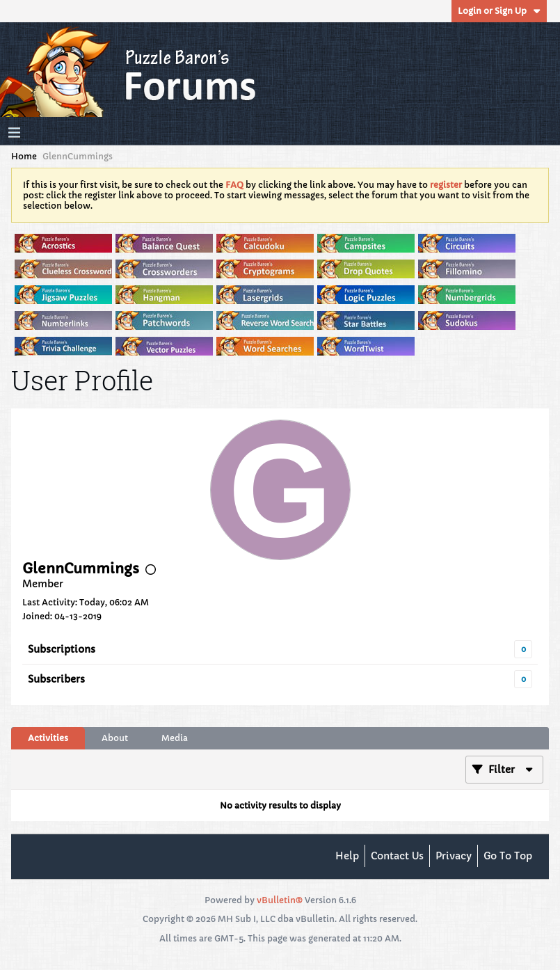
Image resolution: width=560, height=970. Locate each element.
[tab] (48, 738)
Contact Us (397, 856)
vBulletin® (280, 900)
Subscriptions (62, 649)
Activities (48, 738)
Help (347, 856)
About (115, 738)
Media (175, 738)
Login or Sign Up (499, 11)
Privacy (454, 856)
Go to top (508, 856)
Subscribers (56, 679)
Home (24, 156)
